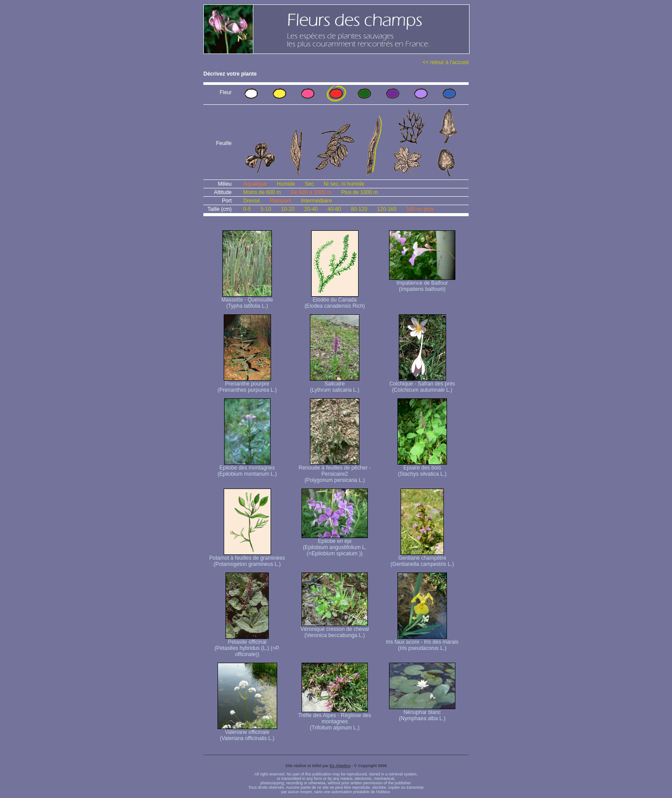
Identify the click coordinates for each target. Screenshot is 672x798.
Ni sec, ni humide (344, 184)
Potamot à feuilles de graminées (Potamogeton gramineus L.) (247, 559)
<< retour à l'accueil (446, 62)
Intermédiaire (317, 201)
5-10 (266, 209)
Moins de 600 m (262, 192)
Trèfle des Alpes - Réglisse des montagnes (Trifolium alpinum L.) (335, 719)
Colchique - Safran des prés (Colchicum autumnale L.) (422, 384)
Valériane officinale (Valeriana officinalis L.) (247, 733)
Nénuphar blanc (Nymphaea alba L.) (422, 713)
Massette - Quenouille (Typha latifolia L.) (247, 300)
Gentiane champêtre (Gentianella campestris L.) (422, 559)
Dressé (252, 201)
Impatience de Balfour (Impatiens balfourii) (422, 284)
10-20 (288, 209)
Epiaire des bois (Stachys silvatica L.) (422, 468)
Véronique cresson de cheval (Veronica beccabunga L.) (335, 630)
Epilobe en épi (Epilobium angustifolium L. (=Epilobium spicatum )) (335, 545)
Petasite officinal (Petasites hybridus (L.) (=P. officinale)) (247, 646)
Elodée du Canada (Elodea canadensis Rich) (335, 300)
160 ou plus (420, 209)
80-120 (359, 209)
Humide (286, 184)
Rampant (281, 201)
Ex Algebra (340, 766)
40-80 (334, 209)
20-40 (311, 209)
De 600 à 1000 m (311, 192)
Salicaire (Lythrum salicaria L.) (335, 384)
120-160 (387, 209)
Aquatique (255, 184)
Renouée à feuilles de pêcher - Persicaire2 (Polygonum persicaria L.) (334, 472)
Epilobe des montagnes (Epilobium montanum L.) (247, 468)
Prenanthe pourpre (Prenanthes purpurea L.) (247, 384)
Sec (309, 184)
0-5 (247, 209)
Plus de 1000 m (359, 192)
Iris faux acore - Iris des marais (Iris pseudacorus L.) (422, 643)
